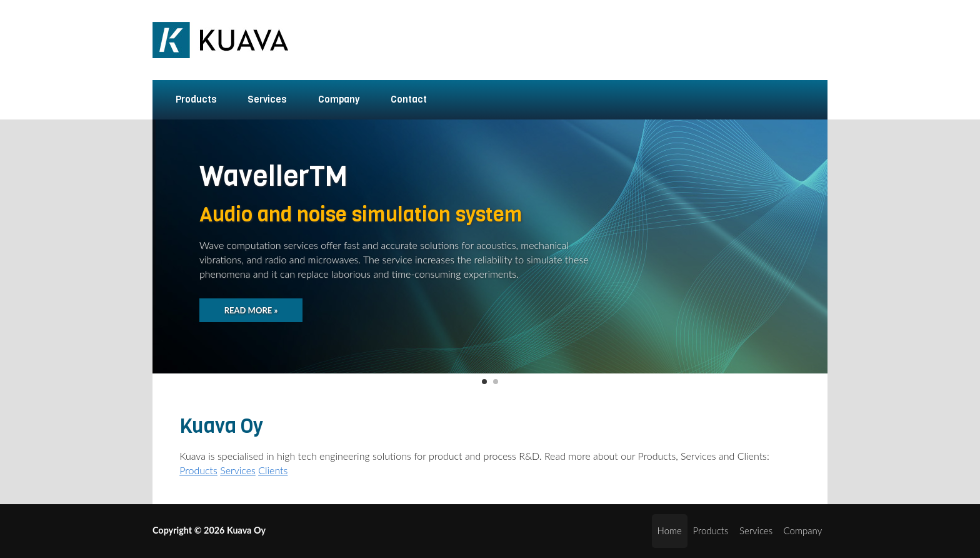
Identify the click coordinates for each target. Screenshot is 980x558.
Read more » (251, 310)
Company (331, 99)
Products (188, 99)
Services (260, 99)
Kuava (223, 40)
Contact (409, 99)
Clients (273, 470)
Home (670, 530)
